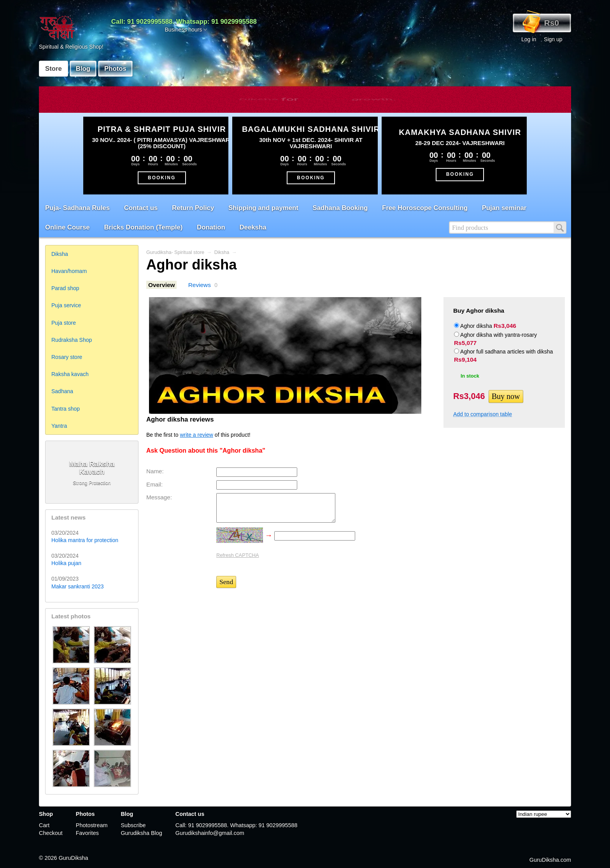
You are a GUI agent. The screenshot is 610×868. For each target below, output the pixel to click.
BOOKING (162, 177)
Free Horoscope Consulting (425, 208)
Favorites (87, 833)
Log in (529, 39)
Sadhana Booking (340, 208)
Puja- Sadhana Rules (77, 208)
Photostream (92, 825)
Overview (161, 285)
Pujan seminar (504, 208)
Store (53, 69)
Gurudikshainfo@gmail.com (210, 833)
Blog (83, 69)
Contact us (141, 208)
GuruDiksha (74, 858)
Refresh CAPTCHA (238, 555)
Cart (44, 825)
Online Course (67, 227)
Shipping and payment (263, 208)
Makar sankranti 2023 (78, 586)
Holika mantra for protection (85, 540)
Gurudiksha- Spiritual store (175, 252)
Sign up (553, 39)
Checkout (51, 833)
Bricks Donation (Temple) (143, 227)
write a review (196, 435)
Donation (211, 227)
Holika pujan (66, 563)
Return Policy (193, 208)
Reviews (200, 285)
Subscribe (133, 825)
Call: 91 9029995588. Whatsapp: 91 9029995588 (184, 22)
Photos (115, 69)
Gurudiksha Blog (141, 833)
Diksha (222, 252)
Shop (46, 814)
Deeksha (253, 227)
